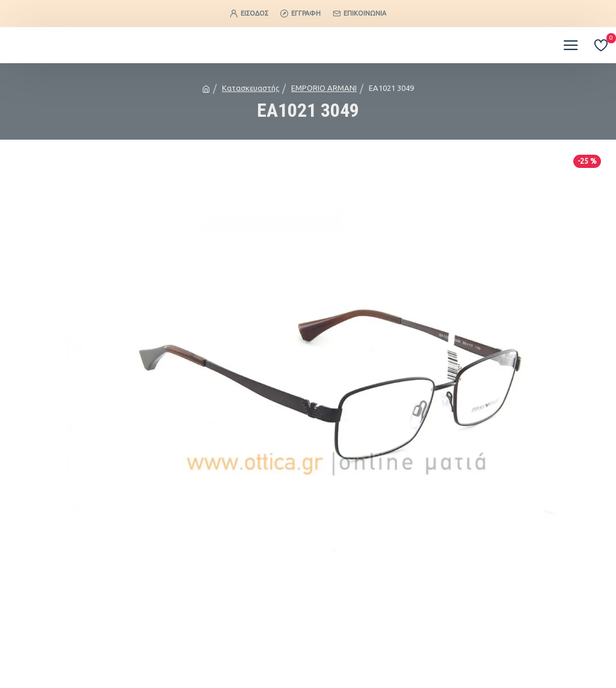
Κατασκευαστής (251, 88)
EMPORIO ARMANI (324, 88)
